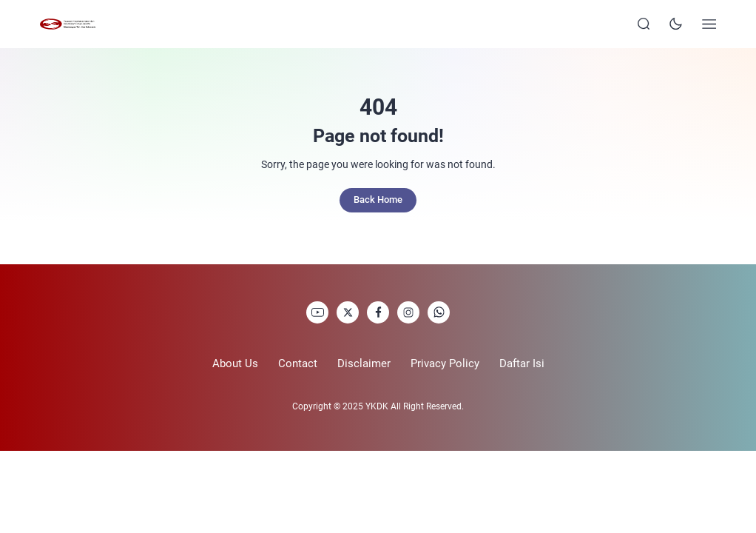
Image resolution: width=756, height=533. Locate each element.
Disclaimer (364, 363)
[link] (317, 312)
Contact (298, 363)
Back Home (378, 200)
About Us (235, 363)
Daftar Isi (522, 363)
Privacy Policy (445, 363)
